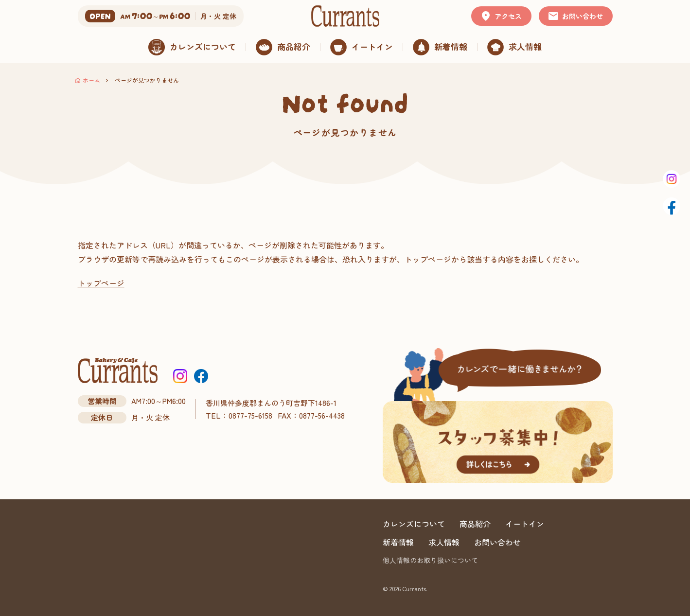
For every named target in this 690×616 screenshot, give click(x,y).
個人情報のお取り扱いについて (430, 560)
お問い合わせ (497, 542)
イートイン (525, 524)
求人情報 (444, 542)
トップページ (101, 283)
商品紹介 (475, 524)
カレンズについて (414, 524)
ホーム (91, 80)
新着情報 (398, 542)
